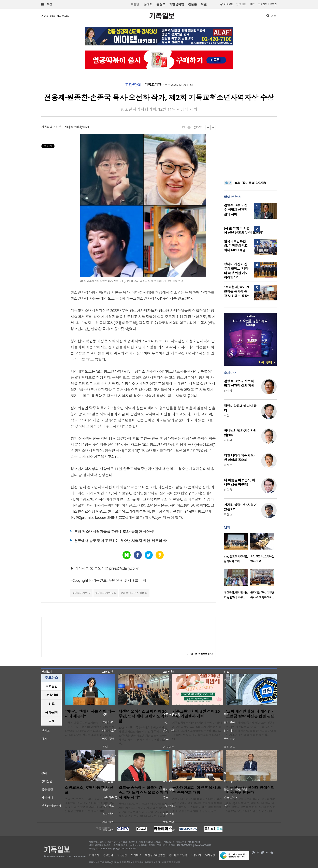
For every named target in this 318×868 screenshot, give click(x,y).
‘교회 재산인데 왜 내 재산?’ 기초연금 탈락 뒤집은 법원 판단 (250, 714)
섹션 (47, 4)
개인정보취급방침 (155, 855)
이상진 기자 (60, 127)
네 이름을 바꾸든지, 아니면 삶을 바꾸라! (240, 482)
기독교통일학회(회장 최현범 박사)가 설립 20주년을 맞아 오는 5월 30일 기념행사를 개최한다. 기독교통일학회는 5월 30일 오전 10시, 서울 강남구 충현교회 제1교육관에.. (197, 731)
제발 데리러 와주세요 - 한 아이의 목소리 (240, 458)
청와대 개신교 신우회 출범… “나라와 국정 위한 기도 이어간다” (236, 271)
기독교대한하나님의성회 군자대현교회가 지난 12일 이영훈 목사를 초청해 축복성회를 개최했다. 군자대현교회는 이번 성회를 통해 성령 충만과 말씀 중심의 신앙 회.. (197, 805)
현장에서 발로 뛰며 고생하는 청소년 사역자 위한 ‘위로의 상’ (121, 541)
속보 (228, 183)
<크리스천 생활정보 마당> (200, 654)
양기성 (228, 391)
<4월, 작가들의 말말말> (250, 183)
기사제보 (136, 855)
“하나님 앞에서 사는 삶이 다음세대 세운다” (90, 714)
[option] (237, 549)
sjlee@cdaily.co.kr (79, 127)
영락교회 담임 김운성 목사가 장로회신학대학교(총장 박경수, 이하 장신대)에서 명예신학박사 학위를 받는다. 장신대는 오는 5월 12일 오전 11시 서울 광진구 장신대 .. (251, 805)
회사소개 (94, 855)
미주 (253, 4)
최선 (227, 415)
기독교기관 (153, 85)
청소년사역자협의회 (135, 593)
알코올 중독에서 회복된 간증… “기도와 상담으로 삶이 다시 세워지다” (143, 793)
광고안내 (108, 855)
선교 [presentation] (52, 704)
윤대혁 (148, 4)
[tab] (52, 686)
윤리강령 (210, 855)
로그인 (273, 4)
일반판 (243, 4)
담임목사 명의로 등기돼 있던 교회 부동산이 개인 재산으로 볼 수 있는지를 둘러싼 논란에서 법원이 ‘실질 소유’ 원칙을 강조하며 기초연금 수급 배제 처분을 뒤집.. (251, 729)
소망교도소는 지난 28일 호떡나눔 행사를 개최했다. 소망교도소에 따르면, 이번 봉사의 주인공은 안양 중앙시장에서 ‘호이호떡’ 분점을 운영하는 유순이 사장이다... (90, 805)
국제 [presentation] (52, 721)
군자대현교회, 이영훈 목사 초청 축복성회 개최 (196, 790)
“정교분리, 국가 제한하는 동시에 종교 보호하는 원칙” (237, 291)
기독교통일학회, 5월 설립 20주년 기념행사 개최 (196, 714)
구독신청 (263, 4)
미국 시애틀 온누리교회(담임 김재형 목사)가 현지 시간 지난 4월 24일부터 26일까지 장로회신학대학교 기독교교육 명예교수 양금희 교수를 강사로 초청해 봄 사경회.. (90, 729)
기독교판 (229, 4)
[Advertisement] (250, 150)
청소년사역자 (82, 593)
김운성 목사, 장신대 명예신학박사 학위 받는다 (250, 790)
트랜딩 (135, 4)
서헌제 (228, 440)
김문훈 (192, 4)
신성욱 (228, 490)
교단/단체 (133, 85)
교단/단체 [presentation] (51, 695)
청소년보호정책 (178, 855)
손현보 (161, 4)
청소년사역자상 (107, 593)
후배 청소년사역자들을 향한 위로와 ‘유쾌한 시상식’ (114, 532)
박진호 (228, 514)
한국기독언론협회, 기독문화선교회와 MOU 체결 (236, 246)
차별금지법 (177, 4)
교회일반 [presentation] (52, 686)
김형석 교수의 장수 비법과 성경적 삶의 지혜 (236, 210)
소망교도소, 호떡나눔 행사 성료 (89, 790)
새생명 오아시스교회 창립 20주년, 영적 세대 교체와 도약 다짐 (144, 716)
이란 (204, 4)
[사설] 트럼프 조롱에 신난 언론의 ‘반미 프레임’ (243, 230)
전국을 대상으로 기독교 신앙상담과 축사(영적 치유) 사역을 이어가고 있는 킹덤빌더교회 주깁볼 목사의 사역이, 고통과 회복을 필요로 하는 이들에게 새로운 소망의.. (143, 810)
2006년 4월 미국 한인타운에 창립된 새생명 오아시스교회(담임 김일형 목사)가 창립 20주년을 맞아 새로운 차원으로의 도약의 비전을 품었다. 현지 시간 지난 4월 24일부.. (144, 736)
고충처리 (196, 855)
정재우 (228, 465)
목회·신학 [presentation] (51, 712)
